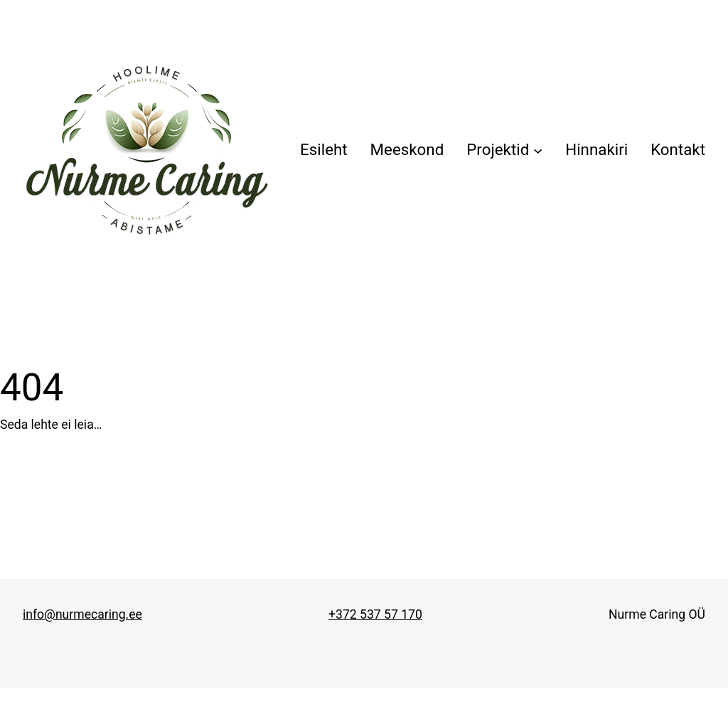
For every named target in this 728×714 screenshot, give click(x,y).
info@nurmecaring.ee (82, 614)
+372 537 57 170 (375, 614)
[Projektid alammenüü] (504, 150)
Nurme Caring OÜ (657, 614)
